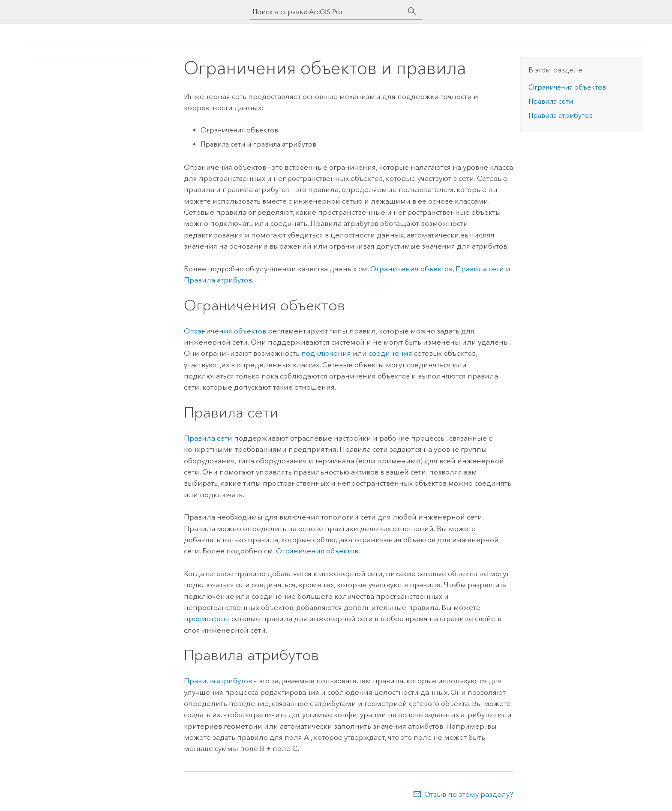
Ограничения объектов (411, 269)
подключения (326, 353)
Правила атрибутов (218, 280)
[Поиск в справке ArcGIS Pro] (327, 12)
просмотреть (207, 619)
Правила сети (480, 269)
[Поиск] (412, 12)
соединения (390, 353)
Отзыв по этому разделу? (469, 794)
